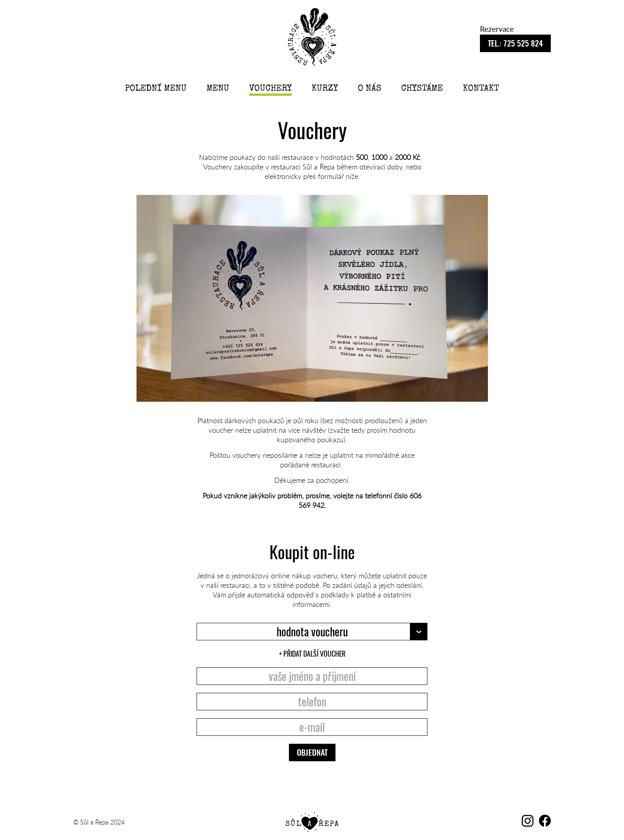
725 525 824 (515, 44)
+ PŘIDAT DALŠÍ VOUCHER (312, 654)
